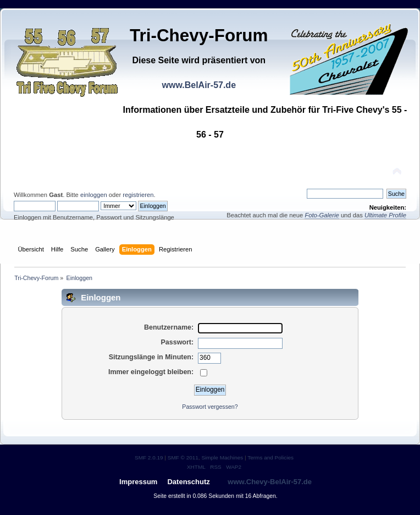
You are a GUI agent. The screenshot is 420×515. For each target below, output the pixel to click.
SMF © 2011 (183, 458)
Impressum (138, 482)
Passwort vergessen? (210, 407)
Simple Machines (222, 458)
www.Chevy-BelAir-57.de (270, 482)
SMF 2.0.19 (149, 458)
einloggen (94, 195)
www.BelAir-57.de (199, 85)
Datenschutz (188, 482)
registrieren (138, 195)
